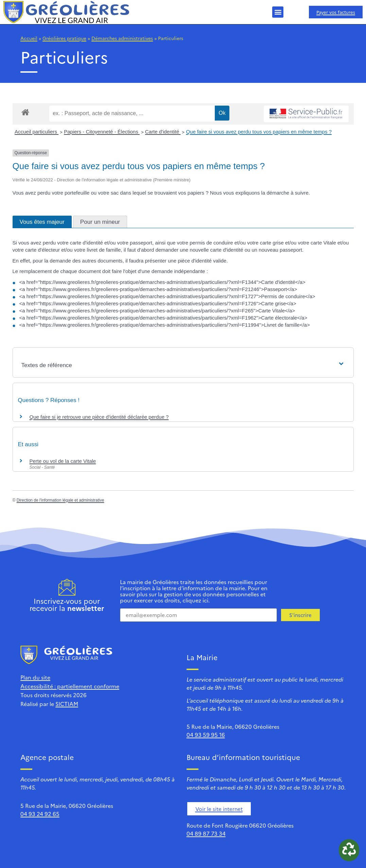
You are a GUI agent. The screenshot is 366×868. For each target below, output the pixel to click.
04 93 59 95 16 (206, 735)
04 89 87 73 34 (206, 833)
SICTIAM (67, 704)
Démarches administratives (122, 38)
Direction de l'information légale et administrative (60, 500)
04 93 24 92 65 (40, 814)
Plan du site (35, 677)
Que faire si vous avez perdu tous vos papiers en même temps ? (259, 132)
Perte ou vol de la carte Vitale (63, 461)
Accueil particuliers (37, 132)
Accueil (29, 38)
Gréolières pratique (64, 38)
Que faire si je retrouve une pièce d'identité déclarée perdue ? (99, 417)
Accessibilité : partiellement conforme (70, 686)
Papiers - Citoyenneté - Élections (102, 132)
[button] (278, 12)
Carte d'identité (163, 132)
